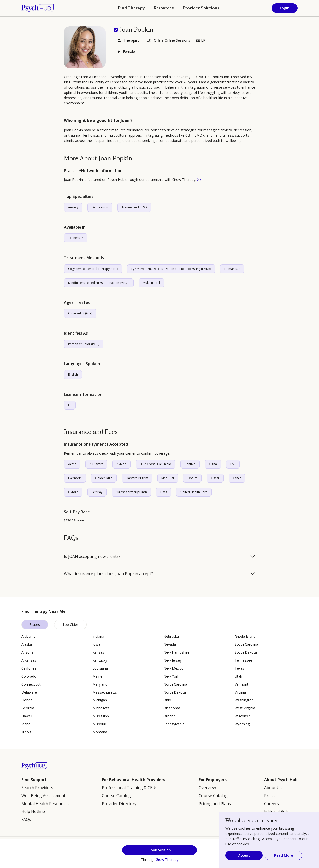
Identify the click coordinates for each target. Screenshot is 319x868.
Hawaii (27, 716)
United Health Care (194, 492)
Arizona (28, 652)
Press (269, 796)
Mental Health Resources (45, 804)
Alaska (27, 644)
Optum (192, 478)
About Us (273, 788)
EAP (233, 464)
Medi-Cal (168, 478)
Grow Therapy (167, 859)
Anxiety (73, 207)
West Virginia (245, 708)
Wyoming (242, 724)
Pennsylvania (174, 724)
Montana (100, 732)
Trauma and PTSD (134, 207)
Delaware (29, 692)
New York (171, 676)
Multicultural (151, 283)
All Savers (96, 464)
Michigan (100, 700)
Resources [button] (164, 8)
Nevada (170, 644)
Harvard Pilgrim (137, 478)
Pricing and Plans (215, 804)
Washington (244, 700)
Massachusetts (105, 692)
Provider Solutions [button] (201, 8)
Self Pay (97, 492)
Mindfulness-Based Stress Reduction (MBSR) (99, 283)
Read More (283, 855)
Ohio (167, 700)
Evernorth (75, 478)
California (29, 668)
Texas (239, 668)
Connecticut (31, 684)
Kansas (98, 652)
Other (237, 478)
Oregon (170, 716)
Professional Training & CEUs (130, 788)
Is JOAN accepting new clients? (92, 556)
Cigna (213, 464)
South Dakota (246, 652)
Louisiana (100, 668)
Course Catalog (116, 796)
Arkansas (29, 660)
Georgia (28, 708)
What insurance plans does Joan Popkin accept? (108, 574)
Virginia (240, 692)
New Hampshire (176, 652)
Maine (97, 676)
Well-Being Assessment (43, 796)
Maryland (100, 684)
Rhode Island (245, 636)
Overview (207, 788)
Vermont (241, 684)
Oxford (73, 492)
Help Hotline (33, 811)
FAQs (26, 819)
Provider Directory (119, 804)
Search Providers (37, 788)
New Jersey (173, 660)
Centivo (190, 464)
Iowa (96, 644)
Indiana (98, 636)
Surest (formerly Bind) (131, 492)
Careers (272, 804)
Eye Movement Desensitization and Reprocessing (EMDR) (171, 269)
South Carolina (246, 644)
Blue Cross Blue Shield (156, 464)
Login (285, 8)
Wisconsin (243, 716)
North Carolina (175, 684)
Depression (100, 207)
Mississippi (101, 716)
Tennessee (76, 238)
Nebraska (171, 636)
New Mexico (174, 668)
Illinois (26, 732)
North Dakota (175, 692)
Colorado (29, 676)
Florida (27, 700)
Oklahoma (172, 708)
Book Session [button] (160, 850)
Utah (238, 676)
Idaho (26, 724)
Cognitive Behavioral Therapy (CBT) (93, 269)
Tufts (163, 492)
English (73, 375)
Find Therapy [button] (131, 8)
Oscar (215, 478)
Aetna (72, 464)
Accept (244, 855)
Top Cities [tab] (70, 624)
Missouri (99, 724)
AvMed (121, 464)
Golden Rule (104, 478)
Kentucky (100, 660)
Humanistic (232, 269)
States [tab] (35, 624)
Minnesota (101, 708)
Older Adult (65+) (80, 313)
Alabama (29, 636)
